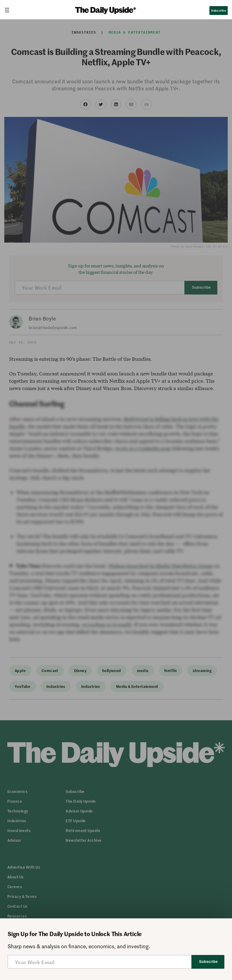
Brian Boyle (42, 318)
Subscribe (218, 10)
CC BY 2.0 (220, 246)
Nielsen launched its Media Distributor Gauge (161, 566)
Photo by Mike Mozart (187, 246)
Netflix (170, 670)
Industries (84, 32)
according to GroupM (107, 624)
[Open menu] (9, 10)
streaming (202, 670)
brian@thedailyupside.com (53, 327)
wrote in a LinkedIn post (143, 448)
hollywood (112, 670)
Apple (20, 670)
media (143, 670)
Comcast (50, 670)
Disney (80, 670)
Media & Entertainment (135, 32)
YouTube (23, 686)
